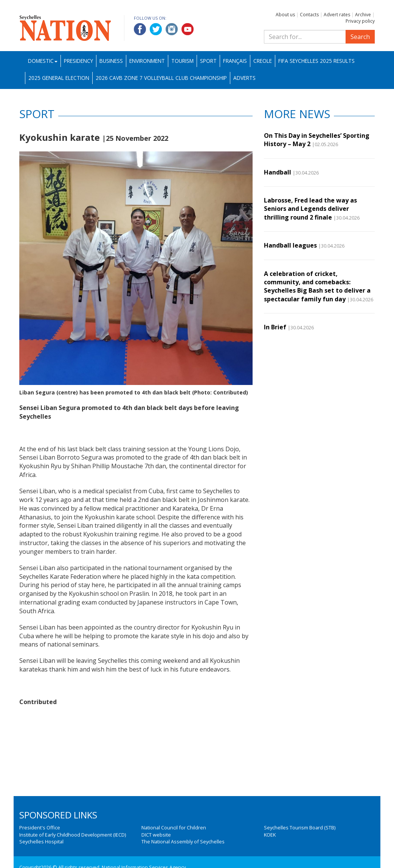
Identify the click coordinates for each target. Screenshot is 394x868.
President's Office (40, 827)
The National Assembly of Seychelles (183, 842)
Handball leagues (290, 245)
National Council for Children (174, 827)
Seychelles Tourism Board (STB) (300, 827)
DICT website (156, 835)
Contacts (309, 15)
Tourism (182, 61)
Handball (278, 172)
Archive (363, 15)
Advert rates (337, 15)
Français (235, 61)
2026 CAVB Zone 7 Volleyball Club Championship (161, 78)
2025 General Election (59, 78)
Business (111, 61)
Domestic (43, 61)
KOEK (270, 835)
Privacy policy (360, 21)
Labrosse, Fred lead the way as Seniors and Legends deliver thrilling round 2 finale (310, 209)
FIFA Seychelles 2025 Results (316, 61)
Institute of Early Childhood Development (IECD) (73, 835)
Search (360, 37)
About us (285, 15)
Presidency (78, 61)
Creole (263, 61)
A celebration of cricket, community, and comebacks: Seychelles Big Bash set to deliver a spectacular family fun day (317, 286)
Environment (147, 61)
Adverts (244, 78)
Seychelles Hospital (41, 842)
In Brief (275, 327)
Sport (208, 61)
